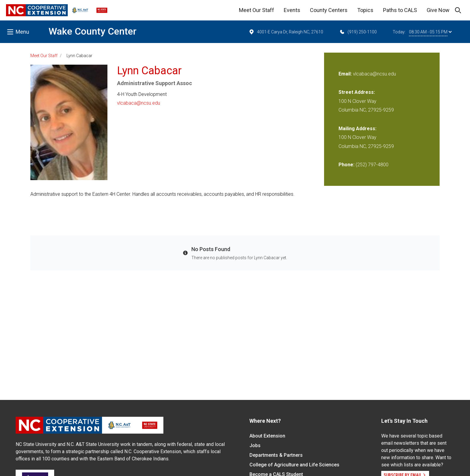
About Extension (267, 436)
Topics (365, 10)
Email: (346, 74)
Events (292, 10)
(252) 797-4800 (372, 165)
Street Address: (357, 92)
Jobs (255, 445)
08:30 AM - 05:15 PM (430, 32)
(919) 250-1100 (358, 32)
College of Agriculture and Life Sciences (294, 465)
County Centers (329, 10)
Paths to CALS (400, 10)
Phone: (346, 165)
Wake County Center (93, 31)
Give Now (438, 10)
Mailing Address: (357, 129)
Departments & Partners (276, 455)
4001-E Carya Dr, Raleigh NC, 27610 (286, 32)
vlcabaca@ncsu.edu (139, 103)
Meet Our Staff (257, 10)
